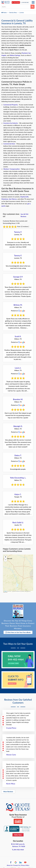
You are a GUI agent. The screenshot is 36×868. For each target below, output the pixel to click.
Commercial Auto (9, 144)
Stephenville (24, 197)
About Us (10, 865)
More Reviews (8, 792)
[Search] (33, 7)
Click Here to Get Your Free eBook (18, 632)
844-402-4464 (25, 2)
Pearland (25, 53)
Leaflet (5, 591)
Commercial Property (11, 105)
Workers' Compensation (12, 169)
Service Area (13, 12)
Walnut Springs (15, 55)
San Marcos (13, 199)
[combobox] (16, 7)
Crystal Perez (11, 728)
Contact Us (17, 865)
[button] (5, 557)
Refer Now (18, 835)
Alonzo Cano (11, 755)
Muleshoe (5, 199)
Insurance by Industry (11, 123)
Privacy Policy (25, 865)
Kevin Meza (11, 784)
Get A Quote (16, 2)
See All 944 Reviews (24, 215)
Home (4, 12)
